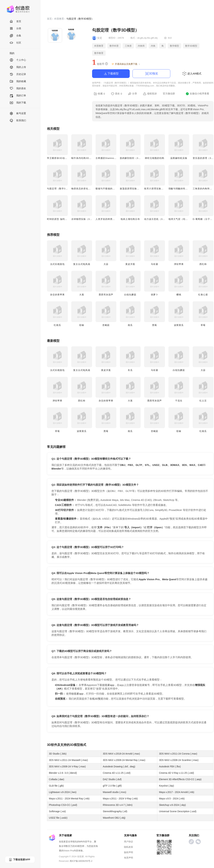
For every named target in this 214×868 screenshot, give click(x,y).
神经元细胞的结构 (155, 158)
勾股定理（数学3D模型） (61, 189)
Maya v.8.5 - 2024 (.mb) (172, 799)
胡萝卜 (155, 295)
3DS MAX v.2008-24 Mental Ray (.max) (124, 760)
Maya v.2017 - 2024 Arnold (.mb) (177, 792)
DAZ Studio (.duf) (112, 779)
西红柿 (203, 264)
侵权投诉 (150, 94)
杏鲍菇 (106, 325)
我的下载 (18, 103)
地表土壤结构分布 (130, 219)
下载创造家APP (19, 860)
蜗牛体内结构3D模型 (83, 158)
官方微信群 (169, 94)
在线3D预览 (96, 699)
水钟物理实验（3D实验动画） (87, 219)
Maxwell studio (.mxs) (115, 792)
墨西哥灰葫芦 (106, 295)
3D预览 (151, 74)
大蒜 (106, 264)
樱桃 (179, 295)
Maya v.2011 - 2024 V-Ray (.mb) (120, 799)
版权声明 (129, 852)
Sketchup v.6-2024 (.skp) (172, 805)
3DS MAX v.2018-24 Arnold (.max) (121, 754)
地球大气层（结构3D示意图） (185, 219)
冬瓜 (130, 370)
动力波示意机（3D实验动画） (160, 219)
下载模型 (111, 74)
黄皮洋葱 (130, 264)
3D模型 (75, 745)
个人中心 (18, 60)
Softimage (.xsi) (57, 811)
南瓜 (130, 325)
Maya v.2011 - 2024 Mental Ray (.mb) (69, 799)
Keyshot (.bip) (166, 786)
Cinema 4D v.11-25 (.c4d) (117, 773)
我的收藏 (18, 82)
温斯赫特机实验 (179, 158)
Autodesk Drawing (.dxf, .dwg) (119, 766)
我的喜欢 (18, 89)
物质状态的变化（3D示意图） (87, 189)
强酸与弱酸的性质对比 (181, 189)
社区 (15, 43)
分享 (133, 94)
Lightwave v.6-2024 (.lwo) (63, 792)
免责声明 (129, 858)
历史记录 (18, 74)
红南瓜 (57, 325)
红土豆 (203, 401)
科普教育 (59, 19)
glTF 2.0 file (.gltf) (112, 786)
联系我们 (18, 121)
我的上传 (18, 67)
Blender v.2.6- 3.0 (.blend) (63, 773)
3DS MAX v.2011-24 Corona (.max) (178, 754)
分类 (15, 29)
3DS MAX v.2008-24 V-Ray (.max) (67, 766)
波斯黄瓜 (179, 325)
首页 (15, 22)
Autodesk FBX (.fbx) (170, 766)
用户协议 (129, 842)
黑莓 (155, 325)
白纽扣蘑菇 (130, 295)
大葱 (82, 295)
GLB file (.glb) (56, 786)
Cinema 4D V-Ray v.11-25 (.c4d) (176, 773)
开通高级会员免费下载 (126, 64)
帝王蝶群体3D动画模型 (60, 158)
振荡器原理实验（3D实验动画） (137, 189)
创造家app (108, 685)
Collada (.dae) (57, 779)
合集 (15, 36)
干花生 (179, 401)
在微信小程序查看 (197, 94)
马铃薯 (155, 264)
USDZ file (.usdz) (58, 818)
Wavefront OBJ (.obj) (114, 818)
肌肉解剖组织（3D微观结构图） (137, 158)
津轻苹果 (179, 264)
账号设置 (18, 114)
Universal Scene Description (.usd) (178, 811)
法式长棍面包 (57, 264)
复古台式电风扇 (82, 264)
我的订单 (18, 96)
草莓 (203, 325)
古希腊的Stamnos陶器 (108, 158)
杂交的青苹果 (57, 295)
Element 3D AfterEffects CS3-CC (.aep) (180, 779)
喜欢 (117, 94)
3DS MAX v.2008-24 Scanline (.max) (179, 760)
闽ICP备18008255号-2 (81, 861)
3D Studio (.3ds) (58, 754)
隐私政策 (129, 847)
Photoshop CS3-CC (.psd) (63, 805)
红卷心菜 (203, 295)
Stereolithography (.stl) (115, 811)
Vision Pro (69, 851)
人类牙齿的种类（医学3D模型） (113, 219)
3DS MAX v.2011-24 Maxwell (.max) (68, 760)
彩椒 (82, 325)
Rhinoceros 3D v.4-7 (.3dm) (118, 805)
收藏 (99, 94)
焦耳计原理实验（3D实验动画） (162, 189)
